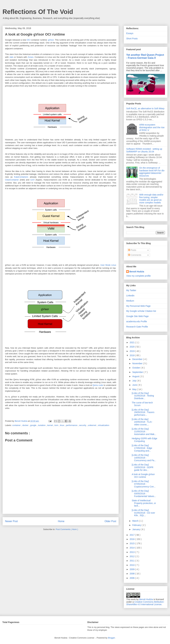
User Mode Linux (108, 265)
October (136, 368)
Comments (135, 255)
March (136, 521)
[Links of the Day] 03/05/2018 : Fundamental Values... (144, 494)
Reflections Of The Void (38, 12)
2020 (132, 347)
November (138, 363)
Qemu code (98, 385)
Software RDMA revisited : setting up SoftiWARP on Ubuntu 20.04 (144, 150)
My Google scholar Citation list (141, 311)
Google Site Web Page (137, 316)
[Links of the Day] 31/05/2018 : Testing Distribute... (143, 396)
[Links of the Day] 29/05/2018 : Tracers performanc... (143, 412)
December (138, 359)
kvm (57, 425)
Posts (132, 250)
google (34, 425)
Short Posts (132, 39)
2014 (132, 548)
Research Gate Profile (137, 327)
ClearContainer (12, 180)
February (137, 525)
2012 (132, 556)
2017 (132, 535)
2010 (132, 565)
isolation (42, 425)
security (83, 425)
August (136, 376)
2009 (132, 569)
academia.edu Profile (137, 321)
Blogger (111, 638)
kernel (50, 425)
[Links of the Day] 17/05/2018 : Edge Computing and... (142, 448)
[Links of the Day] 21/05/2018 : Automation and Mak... (144, 431)
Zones (31, 57)
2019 (132, 351)
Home (61, 521)
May (135, 389)
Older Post (110, 521)
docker (26, 425)
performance (72, 425)
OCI (29, 40)
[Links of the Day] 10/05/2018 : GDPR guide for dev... (143, 467)
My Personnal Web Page (138, 306)
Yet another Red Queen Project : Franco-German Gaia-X (145, 56)
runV (32, 180)
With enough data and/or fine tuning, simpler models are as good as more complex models (151, 199)
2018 (132, 355)
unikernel (92, 425)
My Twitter (131, 290)
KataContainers (21, 177)
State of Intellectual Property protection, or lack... (144, 503)
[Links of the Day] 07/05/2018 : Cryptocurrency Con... (144, 484)
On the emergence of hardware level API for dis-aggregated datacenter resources (152, 172)
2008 (132, 574)
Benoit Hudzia (137, 272)
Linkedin (130, 296)
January (136, 529)
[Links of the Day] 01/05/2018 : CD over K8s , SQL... (143, 513)
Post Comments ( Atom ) (67, 529)
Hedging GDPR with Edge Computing (144, 440)
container (17, 425)
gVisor (51, 40)
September (138, 372)
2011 (132, 561)
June (135, 385)
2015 (132, 543)
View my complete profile (138, 276)
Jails (11, 57)
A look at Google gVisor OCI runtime (143, 476)
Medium (130, 301)
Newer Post (11, 521)
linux (62, 425)
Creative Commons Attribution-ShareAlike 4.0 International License (145, 603)
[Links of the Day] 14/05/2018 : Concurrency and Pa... (144, 458)
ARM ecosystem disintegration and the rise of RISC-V (152, 127)
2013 (132, 552)
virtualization (104, 425)
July (135, 381)
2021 (132, 342)
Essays (130, 33)
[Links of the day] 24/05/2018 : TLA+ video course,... (142, 422)
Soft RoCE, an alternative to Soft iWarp (145, 108)
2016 (132, 539)
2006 (132, 578)
